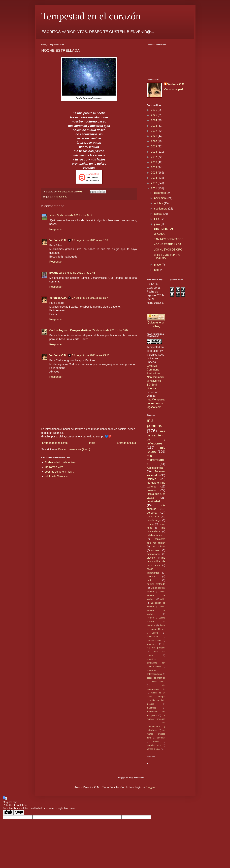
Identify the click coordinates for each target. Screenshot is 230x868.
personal (152, 513)
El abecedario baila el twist (61, 462)
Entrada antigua (127, 443)
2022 (154, 131)
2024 (154, 120)
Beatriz (54, 273)
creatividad (153, 501)
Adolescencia (155, 468)
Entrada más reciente (55, 443)
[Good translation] (8, 813)
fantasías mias (154, 640)
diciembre (160, 193)
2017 (154, 157)
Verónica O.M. (58, 240)
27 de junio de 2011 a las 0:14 (74, 215)
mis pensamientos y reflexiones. (156, 726)
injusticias (152, 708)
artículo (151, 558)
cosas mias (153, 517)
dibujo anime (158, 681)
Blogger (150, 787)
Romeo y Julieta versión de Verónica (156, 622)
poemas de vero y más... (59, 472)
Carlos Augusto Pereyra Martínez (70, 330)
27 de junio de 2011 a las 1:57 (90, 298)
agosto (158, 214)
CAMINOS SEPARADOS (168, 239)
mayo (158, 265)
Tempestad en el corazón (91, 16)
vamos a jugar (154, 749)
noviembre (161, 198)
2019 (154, 147)
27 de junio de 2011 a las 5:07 (110, 330)
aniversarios (153, 636)
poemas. (161, 738)
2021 (154, 136)
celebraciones (154, 535)
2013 (154, 178)
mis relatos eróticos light (156, 734)
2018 (154, 152)
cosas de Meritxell (156, 678)
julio (157, 219)
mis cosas (156, 550)
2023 (154, 126)
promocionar (154, 554)
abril (157, 270)
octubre (159, 203)
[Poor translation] (19, 813)
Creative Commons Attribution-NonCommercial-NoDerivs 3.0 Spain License (155, 377)
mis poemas (61, 197)
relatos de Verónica (56, 476)
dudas (150, 580)
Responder (56, 229)
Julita (163, 599)
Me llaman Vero (54, 467)
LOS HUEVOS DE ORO (168, 250)
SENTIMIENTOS (163, 229)
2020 (154, 141)
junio (157, 224)
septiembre (161, 209)
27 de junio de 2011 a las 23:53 (91, 355)
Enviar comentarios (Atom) (74, 449)
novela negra (154, 520)
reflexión (156, 741)
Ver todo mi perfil (174, 89)
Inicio (92, 443)
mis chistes (158, 547)
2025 (154, 115)
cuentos (151, 576)
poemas (152, 490)
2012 (154, 183)
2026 (154, 110)
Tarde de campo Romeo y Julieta (156, 629)
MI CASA (159, 234)
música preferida (156, 584)
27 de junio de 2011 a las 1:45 (77, 273)
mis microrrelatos (155, 460)
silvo (52, 215)
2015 (154, 167)
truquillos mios (154, 745)
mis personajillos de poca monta (156, 562)
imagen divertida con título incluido (156, 700)
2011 (154, 188)
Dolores (152, 479)
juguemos (152, 644)
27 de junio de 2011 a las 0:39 (90, 240)
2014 (154, 173)
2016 (154, 162)
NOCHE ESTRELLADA (167, 244)
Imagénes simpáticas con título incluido (156, 663)
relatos (151, 524)
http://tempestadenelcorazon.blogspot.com (156, 403)
